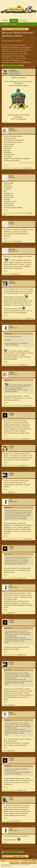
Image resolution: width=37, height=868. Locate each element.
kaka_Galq (12, 249)
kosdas (11, 222)
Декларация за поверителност (29, 863)
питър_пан (13, 406)
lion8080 (5, 439)
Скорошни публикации (9, 24)
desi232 (12, 318)
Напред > (21, 66)
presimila (6, 539)
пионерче (10, 439)
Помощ (34, 861)
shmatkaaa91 (19, 213)
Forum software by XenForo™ (22, 864)
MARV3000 (12, 365)
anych (11, 168)
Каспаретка (12, 70)
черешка (11, 129)
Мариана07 (16, 168)
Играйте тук (26, 62)
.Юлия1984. (6, 406)
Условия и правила (15, 863)
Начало (5, 21)
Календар (23, 21)
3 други (21, 439)
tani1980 (11, 446)
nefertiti (5, 274)
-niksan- (11, 798)
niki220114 (6, 168)
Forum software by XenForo (8, 864)
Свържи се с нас (27, 861)
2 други (23, 539)
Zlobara (11, 713)
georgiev (15, 439)
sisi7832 (18, 406)
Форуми (14, 21)
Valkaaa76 (6, 241)
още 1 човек (23, 318)
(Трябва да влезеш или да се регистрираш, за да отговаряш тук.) (18, 849)
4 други (25, 213)
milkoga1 (12, 413)
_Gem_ (11, 326)
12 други (22, 168)
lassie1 (11, 176)
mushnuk (12, 282)
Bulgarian (3, 861)
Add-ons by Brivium (6, 866)
